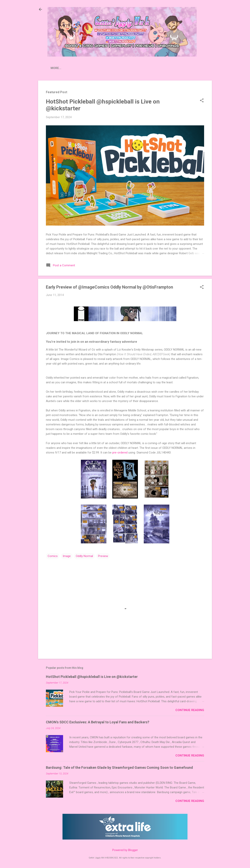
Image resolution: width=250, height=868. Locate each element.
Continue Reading (190, 711)
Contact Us (127, 68)
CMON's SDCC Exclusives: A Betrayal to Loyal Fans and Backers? (98, 723)
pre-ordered (120, 453)
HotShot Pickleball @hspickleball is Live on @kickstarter (92, 677)
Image (67, 557)
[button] (202, 102)
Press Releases (67, 68)
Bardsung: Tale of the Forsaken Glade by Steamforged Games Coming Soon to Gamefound (119, 768)
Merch (190, 68)
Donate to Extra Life (161, 68)
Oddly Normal (84, 557)
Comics (53, 557)
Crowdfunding (99, 68)
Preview (103, 557)
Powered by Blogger (125, 850)
